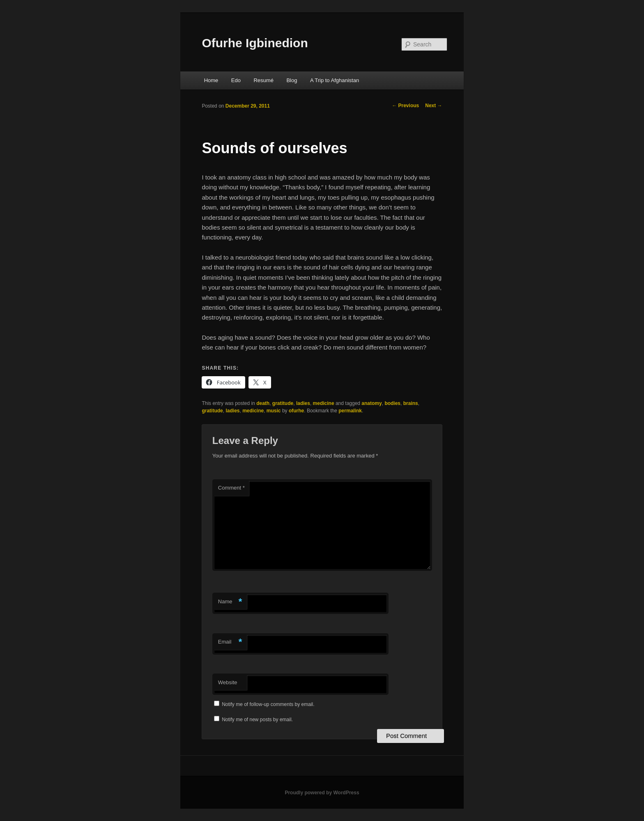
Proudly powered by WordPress (322, 793)
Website (228, 682)
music (274, 411)
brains (411, 403)
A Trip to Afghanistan (335, 80)
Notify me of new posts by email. (257, 720)
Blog (292, 80)
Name (230, 602)
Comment (231, 488)
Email (230, 642)
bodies (392, 403)
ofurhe (296, 411)
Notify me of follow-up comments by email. (268, 704)
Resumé (263, 80)
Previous (405, 106)
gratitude (283, 403)
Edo (236, 80)
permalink (350, 411)
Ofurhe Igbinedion (255, 43)
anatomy (371, 403)
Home (211, 80)
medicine (324, 403)
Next (434, 106)
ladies (303, 403)
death (263, 403)
